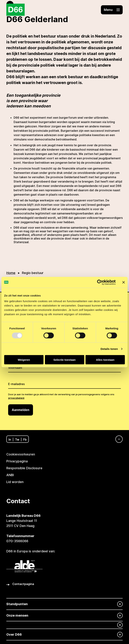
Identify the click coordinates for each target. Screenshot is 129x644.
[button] (112, 10)
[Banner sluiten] (124, 282)
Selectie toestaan (65, 360)
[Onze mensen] (64, 615)
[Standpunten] (64, 604)
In (10, 439)
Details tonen (109, 349)
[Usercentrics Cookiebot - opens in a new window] (100, 282)
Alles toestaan (105, 360)
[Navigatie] (117, 439)
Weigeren (24, 360)
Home (11, 273)
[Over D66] (64, 634)
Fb (25, 439)
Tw (17, 439)
